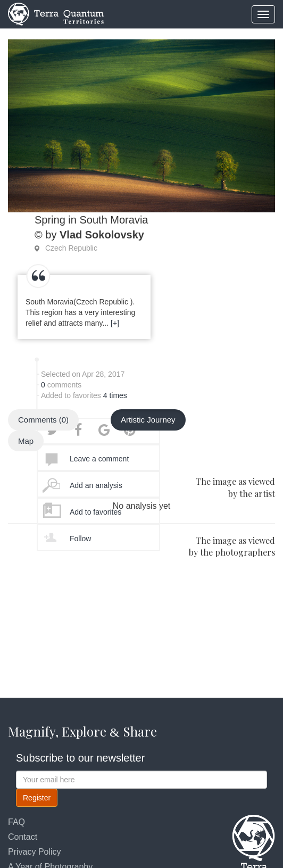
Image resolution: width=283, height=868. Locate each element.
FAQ (16, 822)
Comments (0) (43, 420)
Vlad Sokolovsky (102, 235)
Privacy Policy (35, 852)
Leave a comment (99, 459)
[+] (115, 323)
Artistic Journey (148, 420)
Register (37, 798)
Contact (23, 837)
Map (26, 441)
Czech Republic (71, 248)
